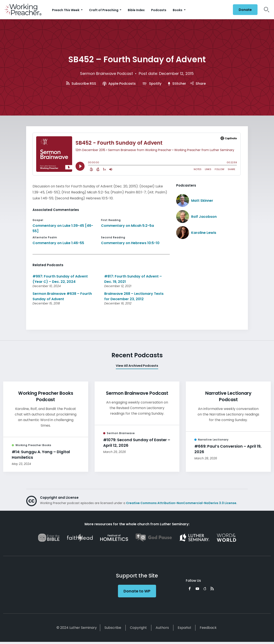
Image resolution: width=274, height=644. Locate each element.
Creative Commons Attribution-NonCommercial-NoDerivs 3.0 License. (182, 503)
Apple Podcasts (119, 84)
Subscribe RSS (81, 84)
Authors (162, 628)
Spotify (152, 84)
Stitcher (177, 84)
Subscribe (113, 628)
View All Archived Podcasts (137, 366)
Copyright (138, 628)
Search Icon (267, 10)
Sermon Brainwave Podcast (106, 73)
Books (178, 10)
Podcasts (159, 10)
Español (184, 628)
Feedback (208, 628)
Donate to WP (137, 591)
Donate (245, 10)
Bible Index (136, 10)
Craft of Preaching (104, 10)
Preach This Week (66, 10)
